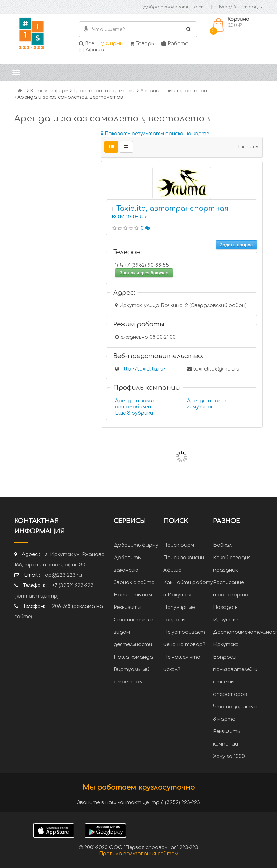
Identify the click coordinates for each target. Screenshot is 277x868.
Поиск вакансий (184, 558)
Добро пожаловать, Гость (175, 7)
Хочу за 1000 (229, 756)
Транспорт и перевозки (104, 91)
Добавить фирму (136, 545)
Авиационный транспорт (174, 91)
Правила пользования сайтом (139, 854)
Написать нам (133, 595)
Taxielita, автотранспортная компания (170, 212)
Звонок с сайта (134, 583)
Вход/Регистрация (241, 7)
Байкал (222, 545)
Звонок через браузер (144, 273)
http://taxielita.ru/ (143, 369)
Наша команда (133, 657)
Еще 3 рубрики (134, 413)
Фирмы (112, 44)
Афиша (92, 50)
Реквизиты (127, 607)
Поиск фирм (179, 545)
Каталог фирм (49, 91)
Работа (175, 44)
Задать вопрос (236, 245)
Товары (142, 44)
